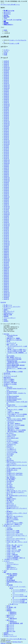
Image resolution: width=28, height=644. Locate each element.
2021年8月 (6, 147)
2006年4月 (6, 274)
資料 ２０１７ (10, 620)
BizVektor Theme (17, 642)
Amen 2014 (9, 387)
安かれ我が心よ (11, 488)
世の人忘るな (10, 460)
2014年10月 (7, 245)
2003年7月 (6, 299)
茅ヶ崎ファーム (8, 305)
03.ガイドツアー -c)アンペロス (15, 534)
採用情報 (6, 316)
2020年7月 (6, 168)
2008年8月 (6, 251)
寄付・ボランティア (9, 311)
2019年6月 (6, 187)
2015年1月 (6, 240)
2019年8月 (6, 184)
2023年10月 (7, 106)
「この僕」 (10, 411)
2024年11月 (7, 87)
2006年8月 (6, 269)
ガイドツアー (7, 375)
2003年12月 (7, 293)
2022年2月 (6, 138)
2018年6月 (6, 198)
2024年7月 (6, 93)
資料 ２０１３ (10, 630)
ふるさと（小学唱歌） (13, 443)
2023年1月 (6, 120)
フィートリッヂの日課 (19, 601)
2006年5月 (6, 272)
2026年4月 (6, 61)
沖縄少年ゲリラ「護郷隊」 (14, 338)
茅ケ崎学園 (10, 585)
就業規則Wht (13, 614)
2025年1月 (6, 83)
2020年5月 (6, 171)
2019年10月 (7, 181)
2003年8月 (6, 298)
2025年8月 (6, 72)
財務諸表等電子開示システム (14, 582)
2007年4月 (6, 266)
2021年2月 (6, 157)
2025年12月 (7, 67)
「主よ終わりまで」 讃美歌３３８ (13, 524)
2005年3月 (6, 283)
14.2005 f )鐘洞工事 (12, 555)
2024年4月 (6, 98)
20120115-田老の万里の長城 (14, 359)
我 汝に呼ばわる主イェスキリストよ (17, 496)
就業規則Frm (13, 612)
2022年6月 (6, 131)
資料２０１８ (10, 617)
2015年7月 (6, 230)
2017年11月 (7, 208)
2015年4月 (6, 235)
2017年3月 (6, 211)
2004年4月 (6, 288)
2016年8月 (6, 216)
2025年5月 (6, 77)
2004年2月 (6, 291)
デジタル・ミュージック (10, 636)
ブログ (5, 571)
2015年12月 (7, 224)
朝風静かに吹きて (11, 499)
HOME (5, 30)
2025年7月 (6, 74)
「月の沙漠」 (10, 337)
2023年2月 (6, 119)
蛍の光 (8, 341)
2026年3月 (6, 63)
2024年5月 (6, 96)
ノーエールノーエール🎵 (10, 376)
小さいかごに (10, 489)
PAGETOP (3, 302)
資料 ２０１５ (10, 627)
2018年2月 (6, 203)
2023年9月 (6, 107)
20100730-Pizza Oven (12, 361)
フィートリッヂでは (18, 595)
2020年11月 (7, 162)
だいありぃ (12, 40)
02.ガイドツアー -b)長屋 (13, 532)
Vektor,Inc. (3, 643)
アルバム (6, 51)
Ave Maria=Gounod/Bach (13, 396)
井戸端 (5, 53)
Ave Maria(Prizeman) (12, 392)
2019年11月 (7, 179)
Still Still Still (7, 373)
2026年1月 (6, 66)
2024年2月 (6, 101)
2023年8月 (6, 109)
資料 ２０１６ (10, 625)
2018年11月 (7, 197)
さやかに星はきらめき (13, 438)
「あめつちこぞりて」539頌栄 (15, 409)
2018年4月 (6, 200)
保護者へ (6, 310)
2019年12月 (7, 178)
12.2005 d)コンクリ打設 (13, 551)
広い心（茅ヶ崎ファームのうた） (16, 492)
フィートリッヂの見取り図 (20, 603)
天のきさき (10, 484)
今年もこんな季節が (9, 379)
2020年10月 (7, 163)
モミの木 (9, 459)
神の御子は (10, 512)
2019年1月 (6, 195)
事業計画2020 (7, 378)
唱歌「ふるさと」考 (12, 345)
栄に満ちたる (10, 500)
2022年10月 (7, 125)
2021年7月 (6, 149)
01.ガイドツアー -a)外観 (13, 531)
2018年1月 (6, 205)
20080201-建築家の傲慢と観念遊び (16, 365)
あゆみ (5, 319)
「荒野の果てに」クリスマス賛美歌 (16, 430)
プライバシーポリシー (10, 318)
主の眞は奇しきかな (12, 470)
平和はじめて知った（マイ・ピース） (17, 491)
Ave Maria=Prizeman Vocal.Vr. (14, 399)
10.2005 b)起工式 (11, 548)
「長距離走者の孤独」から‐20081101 (16, 362)
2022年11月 (7, 123)
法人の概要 (10, 579)
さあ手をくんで (11, 436)
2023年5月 (6, 114)
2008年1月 (6, 258)
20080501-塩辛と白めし (13, 364)
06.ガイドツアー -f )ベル (13, 540)
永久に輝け (10, 502)
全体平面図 (10, 529)
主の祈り (9, 472)
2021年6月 (6, 151)
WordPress (9, 642)
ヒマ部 (17, 43)
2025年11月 (7, 69)
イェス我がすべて (11, 449)
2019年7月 (6, 186)
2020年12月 (7, 160)
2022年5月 (6, 133)
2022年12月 (7, 122)
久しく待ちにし (11, 476)
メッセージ (7, 561)
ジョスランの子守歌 (12, 452)
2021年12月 (7, 141)
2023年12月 (7, 104)
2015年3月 (6, 237)
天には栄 (9, 483)
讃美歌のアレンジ (8, 635)
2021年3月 (6, 155)
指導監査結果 (10, 577)
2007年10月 (7, 261)
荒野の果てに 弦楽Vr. (12, 518)
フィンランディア (11, 343)
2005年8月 (6, 277)
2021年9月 (6, 146)
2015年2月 (6, 238)
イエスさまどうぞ (11, 451)
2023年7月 (6, 111)
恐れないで (10, 494)
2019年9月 (6, 182)
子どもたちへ (7, 308)
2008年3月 (6, 256)
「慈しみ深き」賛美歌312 (13, 424)
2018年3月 (6, 202)
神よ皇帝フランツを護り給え (14, 340)
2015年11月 (7, 226)
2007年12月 (7, 259)
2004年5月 (6, 286)
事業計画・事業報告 (12, 574)
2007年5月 (6, 264)
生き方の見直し (11, 356)
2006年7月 (6, 270)
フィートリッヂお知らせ (19, 590)
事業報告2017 (13, 622)
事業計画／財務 (8, 315)
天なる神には (10, 481)
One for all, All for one (12, 335)
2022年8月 (6, 128)
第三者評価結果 (11, 580)
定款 (8, 583)
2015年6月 (6, 232)
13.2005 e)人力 (11, 553)
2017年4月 (6, 210)
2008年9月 (6, 250)
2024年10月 (7, 88)
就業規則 (9, 611)
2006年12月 (7, 267)
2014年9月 (6, 246)
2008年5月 (6, 253)
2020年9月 (6, 165)
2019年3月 (6, 192)
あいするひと (10, 433)
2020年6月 (6, 170)
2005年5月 (6, 280)
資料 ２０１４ (10, 628)
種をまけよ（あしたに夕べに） (15, 516)
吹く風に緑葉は (11, 480)
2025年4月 (6, 79)
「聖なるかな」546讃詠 (13, 428)
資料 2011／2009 (11, 631)
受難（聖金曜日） (11, 478)
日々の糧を (10, 497)
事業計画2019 (13, 575)
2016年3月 (6, 222)
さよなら (9, 440)
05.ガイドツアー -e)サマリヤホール (16, 539)
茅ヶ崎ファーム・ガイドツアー (12, 307)
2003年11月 (7, 294)
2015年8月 (6, 229)
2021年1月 (6, 159)
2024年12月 (7, 85)
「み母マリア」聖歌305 (13, 413)
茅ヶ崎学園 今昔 (11, 607)
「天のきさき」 (11, 422)
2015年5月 (6, 234)
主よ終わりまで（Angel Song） (15, 473)
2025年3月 (6, 80)
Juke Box (6, 386)
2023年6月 (6, 112)
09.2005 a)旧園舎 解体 (13, 547)
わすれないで (10, 448)
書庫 (5, 572)
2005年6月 (6, 278)
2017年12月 (7, 206)
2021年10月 (7, 144)
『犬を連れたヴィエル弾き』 (11, 559)
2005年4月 (6, 282)
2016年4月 (6, 221)
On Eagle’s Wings (11, 405)
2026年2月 (6, 64)
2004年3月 (6, 290)
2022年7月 (6, 130)
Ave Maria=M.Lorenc (12, 398)
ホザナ (8, 457)
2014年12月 (7, 242)
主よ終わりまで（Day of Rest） (15, 475)
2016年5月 (6, 219)
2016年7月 (6, 218)
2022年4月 (6, 135)
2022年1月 (6, 139)
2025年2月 (6, 82)
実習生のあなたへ (8, 313)
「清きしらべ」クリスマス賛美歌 (16, 425)
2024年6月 (6, 95)
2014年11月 (7, 243)
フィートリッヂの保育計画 (20, 599)
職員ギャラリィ (11, 615)
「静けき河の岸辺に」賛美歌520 (15, 432)
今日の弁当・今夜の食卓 (10, 383)
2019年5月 (6, 189)
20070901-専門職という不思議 (15, 372)
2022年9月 (6, 127)
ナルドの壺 (10, 456)
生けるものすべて (11, 505)
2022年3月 (6, 136)
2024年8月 (6, 91)
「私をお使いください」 (13, 427)
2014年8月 (6, 248)
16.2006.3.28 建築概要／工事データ (16, 558)
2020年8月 (6, 166)
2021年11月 (7, 143)
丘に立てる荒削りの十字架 (14, 468)
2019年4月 (6, 190)
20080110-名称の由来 (12, 367)
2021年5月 (6, 152)
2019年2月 (6, 194)
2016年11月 (7, 213)
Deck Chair (6, 334)
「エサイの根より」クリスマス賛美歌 (17, 414)
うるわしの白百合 (11, 435)
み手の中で (10, 446)
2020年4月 (6, 173)
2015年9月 (6, 227)
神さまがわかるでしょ (13, 507)
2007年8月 (6, 262)
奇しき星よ (10, 486)
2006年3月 (6, 275)
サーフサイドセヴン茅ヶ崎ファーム (10, 5)
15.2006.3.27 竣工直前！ (13, 556)
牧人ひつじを (10, 504)
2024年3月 (6, 99)
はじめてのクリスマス (13, 441)
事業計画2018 (13, 619)
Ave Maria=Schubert (12, 400)
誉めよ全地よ (10, 521)
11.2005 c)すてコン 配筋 (14, 550)
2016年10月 (7, 214)
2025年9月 (6, 71)
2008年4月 (6, 254)
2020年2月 (6, 176)
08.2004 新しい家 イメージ (14, 545)
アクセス (9, 527)
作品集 (5, 55)
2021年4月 (6, 154)
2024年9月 (6, 90)
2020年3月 (6, 174)
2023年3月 (6, 117)
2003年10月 (7, 296)
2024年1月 (6, 103)
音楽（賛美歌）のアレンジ (14, 357)
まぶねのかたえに (11, 444)
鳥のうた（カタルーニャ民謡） (15, 523)
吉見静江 (6, 321)
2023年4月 (6, 115)
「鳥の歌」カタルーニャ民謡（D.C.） (17, 349)
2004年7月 (6, 285)
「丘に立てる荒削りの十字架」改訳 (16, 351)
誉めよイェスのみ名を (13, 519)
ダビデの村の (10, 454)
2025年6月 (6, 75)
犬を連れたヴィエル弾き (10, 384)
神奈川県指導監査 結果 (16, 623)
